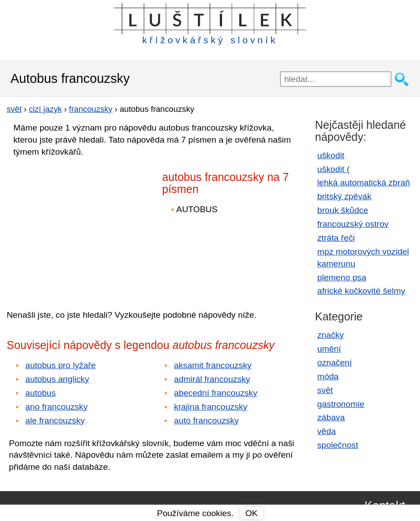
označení (335, 363)
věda (327, 431)
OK (251, 513)
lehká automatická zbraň (364, 183)
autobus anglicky (57, 379)
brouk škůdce (343, 210)
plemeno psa (342, 277)
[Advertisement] (85, 227)
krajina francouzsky (210, 407)
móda (328, 376)
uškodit (331, 155)
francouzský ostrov (353, 224)
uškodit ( (334, 169)
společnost (338, 445)
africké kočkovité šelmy (361, 291)
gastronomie (341, 404)
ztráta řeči (336, 238)
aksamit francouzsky (213, 365)
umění (329, 349)
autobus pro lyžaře (61, 365)
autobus (41, 393)
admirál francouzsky (212, 379)
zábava (331, 417)
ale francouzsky (55, 420)
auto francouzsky (206, 420)
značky (331, 335)
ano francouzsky (57, 407)
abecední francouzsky (216, 393)
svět (325, 390)
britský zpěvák (345, 196)
